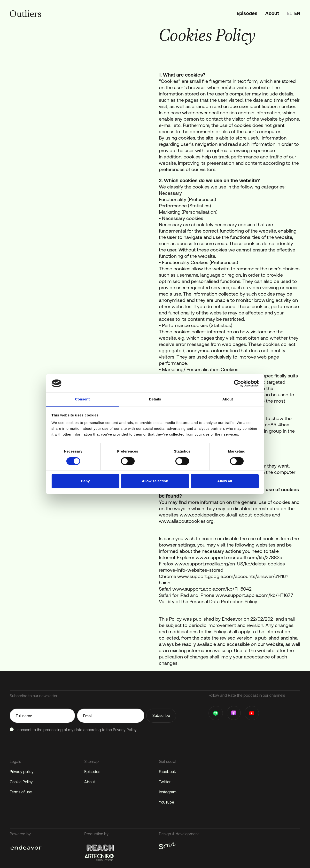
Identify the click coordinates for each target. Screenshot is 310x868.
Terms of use (21, 792)
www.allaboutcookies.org (186, 521)
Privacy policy (22, 772)
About (272, 13)
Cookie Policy (21, 782)
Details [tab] (155, 399)
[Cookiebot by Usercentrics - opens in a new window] (237, 383)
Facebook (167, 772)
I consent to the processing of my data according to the (76, 730)
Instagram (168, 792)
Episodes (247, 13)
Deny (85, 481)
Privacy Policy (125, 730)
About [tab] (228, 399)
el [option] (289, 13)
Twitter (165, 782)
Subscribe (161, 715)
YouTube (167, 802)
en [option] (297, 13)
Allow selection (155, 481)
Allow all (225, 481)
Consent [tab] (82, 399)
